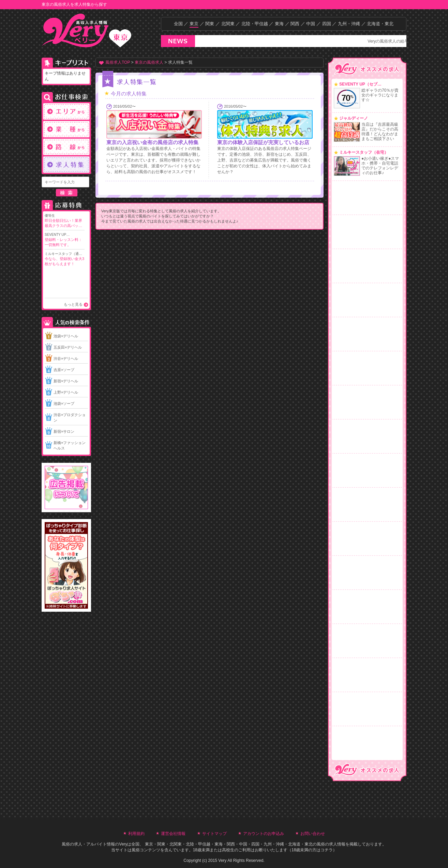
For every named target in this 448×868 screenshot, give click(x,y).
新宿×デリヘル (66, 381)
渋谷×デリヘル (66, 359)
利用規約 (136, 834)
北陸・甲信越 (255, 24)
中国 (311, 24)
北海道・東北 (380, 24)
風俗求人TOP (118, 62)
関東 (210, 24)
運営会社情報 (173, 834)
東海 (279, 24)
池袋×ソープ (64, 403)
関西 (295, 24)
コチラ (327, 850)
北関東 (228, 24)
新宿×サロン (64, 431)
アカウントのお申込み (264, 834)
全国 (178, 24)
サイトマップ (214, 834)
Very (123, 844)
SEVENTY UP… (65, 240)
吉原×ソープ (64, 370)
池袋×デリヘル (66, 336)
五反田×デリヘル (68, 347)
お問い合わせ (313, 834)
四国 (327, 24)
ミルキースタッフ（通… (65, 259)
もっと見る (73, 304)
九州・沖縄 (349, 24)
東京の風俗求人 (149, 62)
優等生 (65, 221)
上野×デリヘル (66, 392)
